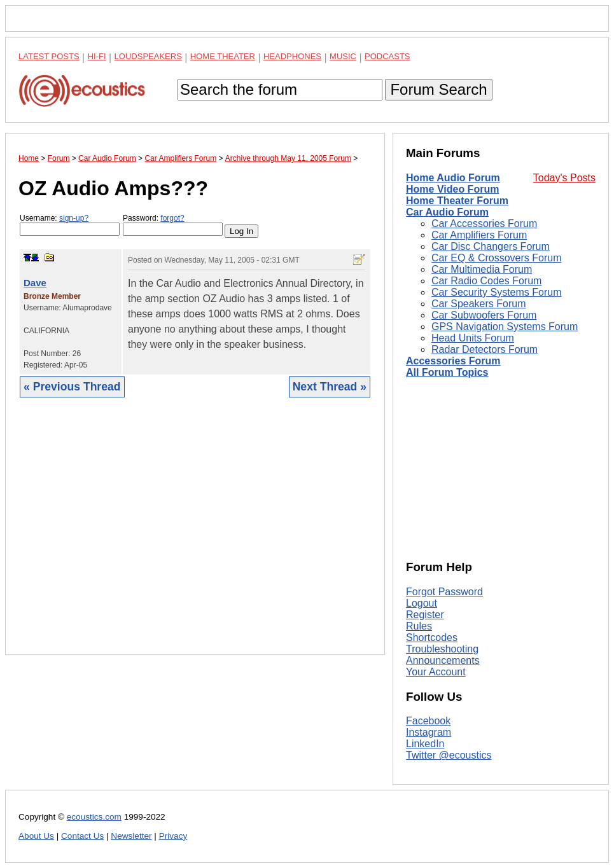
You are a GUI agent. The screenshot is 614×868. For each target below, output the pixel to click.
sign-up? (74, 218)
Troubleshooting (442, 649)
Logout (422, 603)
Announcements (443, 660)
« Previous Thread (72, 387)
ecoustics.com (94, 817)
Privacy (173, 836)
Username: (70, 225)
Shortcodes (432, 637)
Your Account (436, 672)
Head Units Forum (473, 338)
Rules (419, 626)
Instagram (429, 732)
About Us (36, 836)
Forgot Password (444, 592)
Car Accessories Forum (484, 224)
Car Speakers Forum (479, 304)
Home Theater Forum (457, 201)
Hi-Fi (97, 56)
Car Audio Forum (447, 212)
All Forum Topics (447, 372)
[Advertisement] (195, 536)
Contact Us (82, 836)
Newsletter (131, 836)
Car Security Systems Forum (496, 292)
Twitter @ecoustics (449, 755)
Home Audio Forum (453, 178)
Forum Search (438, 89)
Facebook (428, 721)
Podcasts (387, 56)
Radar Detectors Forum (485, 349)
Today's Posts (564, 178)
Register (425, 615)
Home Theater (223, 56)
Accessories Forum (453, 361)
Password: (173, 225)
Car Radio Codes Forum (486, 281)
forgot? (172, 218)
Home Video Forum (452, 189)
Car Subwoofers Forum (484, 315)
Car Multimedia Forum (482, 269)
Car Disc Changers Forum (491, 246)
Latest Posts (49, 56)
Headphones (292, 56)
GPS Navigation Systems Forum (505, 327)
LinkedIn (425, 744)
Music (343, 56)
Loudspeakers (148, 56)
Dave (35, 283)
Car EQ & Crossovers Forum (496, 258)
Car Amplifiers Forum (479, 235)
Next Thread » (330, 387)
